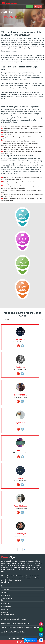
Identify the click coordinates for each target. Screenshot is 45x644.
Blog (3, 600)
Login (29, 7)
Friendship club (6, 606)
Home (3, 586)
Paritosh (20, 367)
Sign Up (38, 7)
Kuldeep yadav (20, 450)
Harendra (20, 339)
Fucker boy (20, 534)
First (15, 550)
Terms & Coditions (7, 598)
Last (30, 550)
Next (25, 550)
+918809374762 (9, 17)
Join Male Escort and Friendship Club (13, 632)
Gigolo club (5, 609)
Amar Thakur (20, 506)
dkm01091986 (20, 395)
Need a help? (30, 640)
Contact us (5, 592)
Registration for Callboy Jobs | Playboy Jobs (15, 623)
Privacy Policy (6, 595)
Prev (20, 550)
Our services (5, 589)
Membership (5, 603)
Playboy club (5, 612)
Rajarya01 (20, 423)
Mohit (20, 478)
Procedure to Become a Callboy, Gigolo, (14, 619)
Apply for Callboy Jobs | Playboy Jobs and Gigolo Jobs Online (21, 628)
